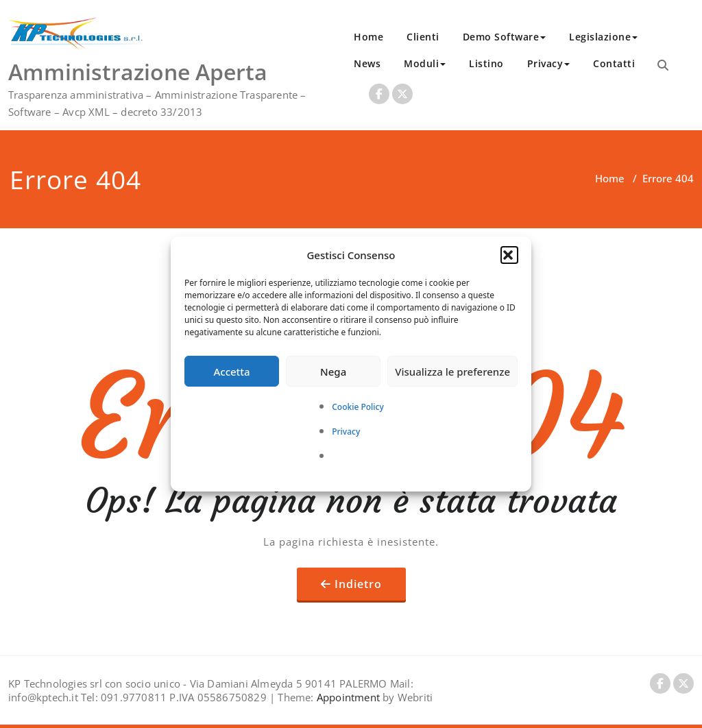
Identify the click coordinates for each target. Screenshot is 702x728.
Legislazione (603, 37)
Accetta (231, 372)
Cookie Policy (358, 407)
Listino (486, 63)
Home (368, 37)
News (367, 63)
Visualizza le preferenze (452, 372)
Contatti (614, 63)
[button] (509, 255)
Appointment (347, 697)
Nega (333, 372)
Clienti (423, 37)
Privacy (346, 432)
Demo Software (505, 37)
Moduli (425, 63)
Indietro (358, 584)
